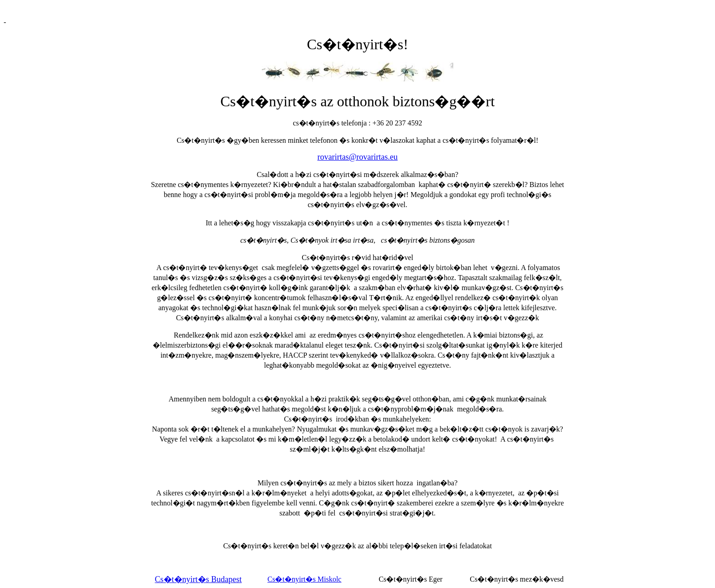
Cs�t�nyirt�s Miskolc (304, 579)
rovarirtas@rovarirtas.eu (357, 157)
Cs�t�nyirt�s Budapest (199, 579)
